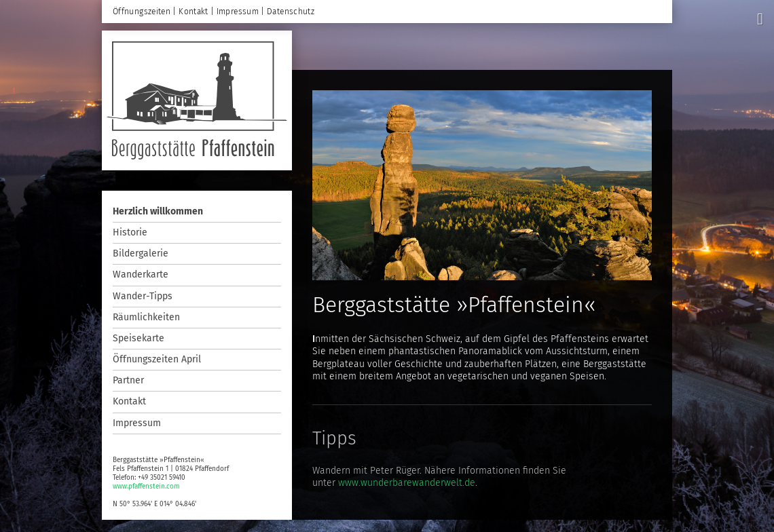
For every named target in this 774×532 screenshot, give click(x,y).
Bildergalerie (141, 253)
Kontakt (129, 401)
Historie (130, 232)
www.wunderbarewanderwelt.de (407, 483)
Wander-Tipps (143, 296)
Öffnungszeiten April (157, 359)
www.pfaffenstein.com (146, 487)
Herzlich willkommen (158, 211)
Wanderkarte (141, 274)
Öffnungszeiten (142, 12)
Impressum (137, 423)
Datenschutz (291, 12)
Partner (128, 380)
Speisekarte (139, 338)
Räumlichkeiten (146, 317)
